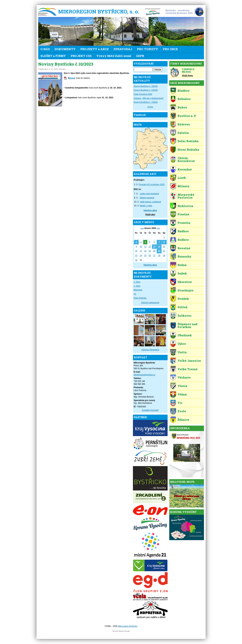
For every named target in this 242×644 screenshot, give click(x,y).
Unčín (182, 352)
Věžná (182, 394)
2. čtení (137, 282)
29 (164, 255)
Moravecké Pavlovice (186, 196)
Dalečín (183, 133)
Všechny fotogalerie (150, 350)
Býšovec (184, 124)
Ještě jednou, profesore (150, 202)
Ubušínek (185, 335)
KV (153, 12)
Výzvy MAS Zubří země (114, 56)
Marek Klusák (124, 631)
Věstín (182, 386)
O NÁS (45, 49)
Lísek (182, 178)
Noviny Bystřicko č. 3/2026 (146, 86)
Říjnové (72, 78)
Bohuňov (184, 99)
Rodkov (183, 240)
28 (159, 255)
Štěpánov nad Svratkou (188, 325)
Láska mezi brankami (149, 194)
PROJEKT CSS (81, 56)
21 (159, 251)
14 (159, 247)
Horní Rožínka (188, 150)
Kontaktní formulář (150, 410)
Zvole (182, 411)
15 (164, 247)
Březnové (138, 290)
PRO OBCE (170, 49)
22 (164, 251)
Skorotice (185, 282)
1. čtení (137, 286)
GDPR (140, 56)
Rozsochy (185, 256)
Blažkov (184, 91)
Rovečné (184, 248)
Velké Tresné (188, 369)
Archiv (150, 107)
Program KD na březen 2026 (152, 185)
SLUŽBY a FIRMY (53, 56)
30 (136, 260)
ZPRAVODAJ (123, 49)
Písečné (183, 214)
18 (145, 251)
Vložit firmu (187, 76)
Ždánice (183, 420)
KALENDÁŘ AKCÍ (145, 174)
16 (136, 251)
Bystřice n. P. (187, 116)
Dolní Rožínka (140, 298)
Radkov (183, 231)
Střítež (182, 307)
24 (141, 255)
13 (154, 247)
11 (145, 247)
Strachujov (186, 290)
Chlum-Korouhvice (186, 159)
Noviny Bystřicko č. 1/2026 (146, 102)
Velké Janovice (189, 361)
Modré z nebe (146, 206)
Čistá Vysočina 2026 (143, 94)
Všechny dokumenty (150, 303)
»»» (158, 228)
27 (154, 255)
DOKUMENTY (65, 49)
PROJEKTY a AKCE (95, 49)
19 (150, 251)
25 (145, 255)
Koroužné (185, 169)
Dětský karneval (147, 198)
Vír (135, 294)
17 (141, 251)
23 (136, 255)
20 (154, 251)
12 (150, 247)
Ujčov (182, 344)
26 (150, 255)
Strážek (183, 299)
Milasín (183, 186)
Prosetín (184, 223)
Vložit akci (150, 214)
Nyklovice (185, 206)
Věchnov (184, 377)
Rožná (182, 265)
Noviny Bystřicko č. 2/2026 (146, 90)
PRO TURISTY (148, 49)
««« (142, 228)
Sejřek (182, 273)
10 (141, 247)
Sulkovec (185, 316)
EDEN (183, 12)
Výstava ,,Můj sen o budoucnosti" (149, 98)
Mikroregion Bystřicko (90, 12)
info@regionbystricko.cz (145, 375)
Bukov (182, 107)
